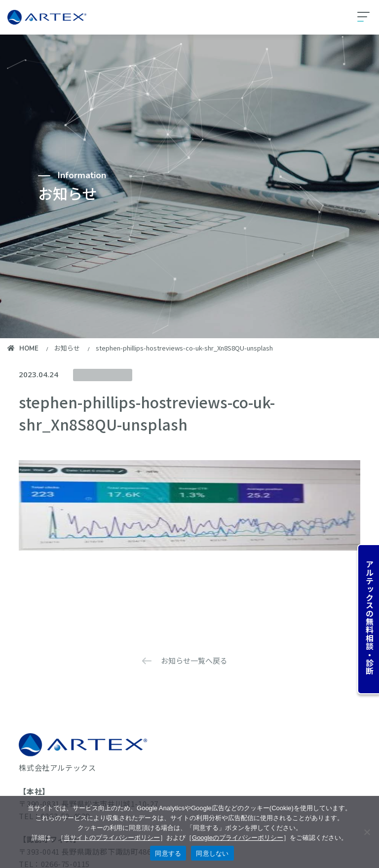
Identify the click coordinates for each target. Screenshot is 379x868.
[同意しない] (367, 832)
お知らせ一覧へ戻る (194, 660)
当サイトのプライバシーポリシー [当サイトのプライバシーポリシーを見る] (112, 838)
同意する (168, 853)
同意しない (212, 853)
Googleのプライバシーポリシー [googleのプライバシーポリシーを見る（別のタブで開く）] (238, 838)
